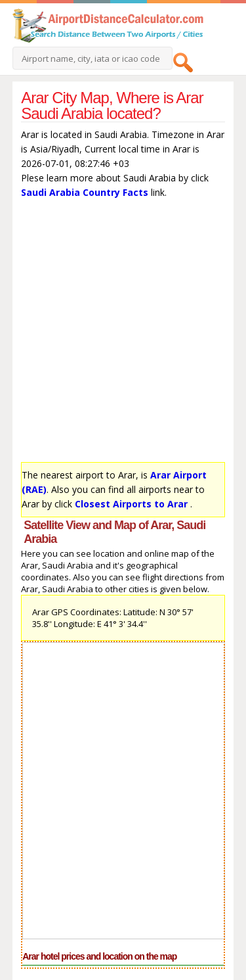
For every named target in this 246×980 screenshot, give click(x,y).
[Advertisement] (123, 334)
